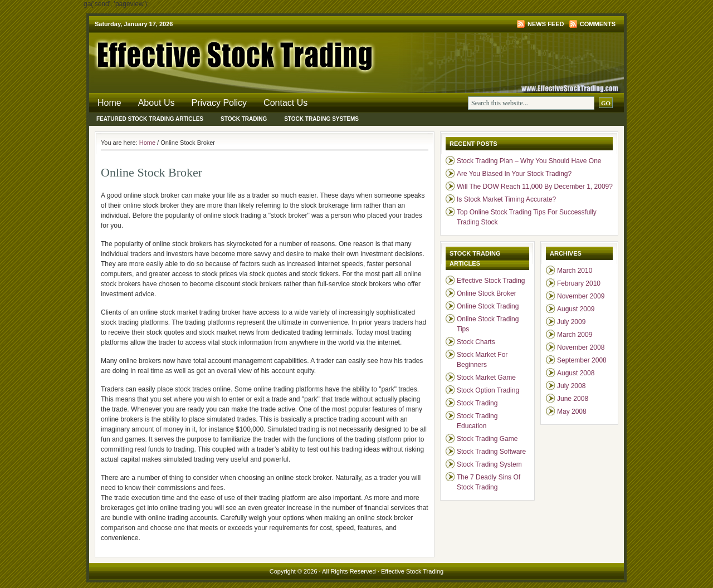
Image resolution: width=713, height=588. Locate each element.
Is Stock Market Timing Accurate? (506, 199)
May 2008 (572, 411)
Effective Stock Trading (223, 53)
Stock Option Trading (488, 390)
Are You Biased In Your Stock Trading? (514, 174)
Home (109, 103)
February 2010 (579, 283)
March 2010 (575, 271)
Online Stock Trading (488, 306)
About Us (157, 103)
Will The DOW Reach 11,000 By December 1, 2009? (535, 187)
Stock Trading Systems (321, 119)
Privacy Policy (219, 103)
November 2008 (581, 347)
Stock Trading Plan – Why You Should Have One (529, 161)
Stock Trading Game (487, 439)
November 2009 (581, 296)
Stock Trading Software (491, 452)
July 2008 (571, 386)
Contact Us (285, 103)
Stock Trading (244, 119)
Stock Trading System (489, 464)
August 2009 (576, 309)
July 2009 (571, 322)
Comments (598, 24)
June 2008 (573, 399)
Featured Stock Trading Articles (150, 119)
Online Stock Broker (487, 293)
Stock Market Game (486, 378)
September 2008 (582, 360)
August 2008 (576, 373)
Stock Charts (476, 342)
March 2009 (575, 335)
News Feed (546, 24)
